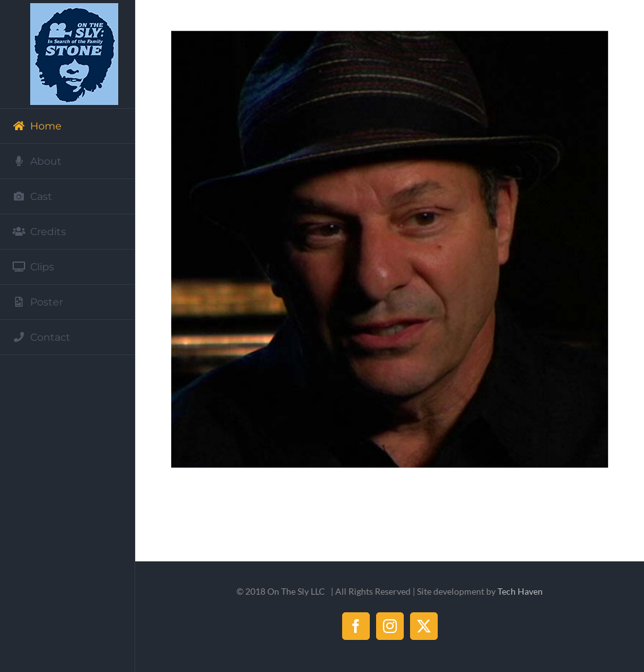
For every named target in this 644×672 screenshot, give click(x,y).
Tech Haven (520, 591)
